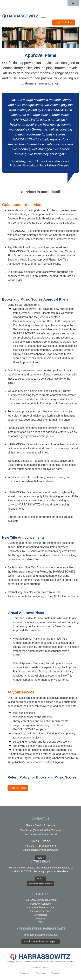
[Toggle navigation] (43, 19)
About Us (40, 919)
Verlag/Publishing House (41, 907)
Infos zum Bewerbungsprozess (41, 935)
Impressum (25, 973)
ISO (41, 922)
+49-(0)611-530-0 (47, 846)
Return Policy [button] (18, 788)
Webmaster (56, 973)
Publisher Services (40, 904)
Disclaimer (40, 973)
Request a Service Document (40, 900)
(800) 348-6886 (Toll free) (47, 830)
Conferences (40, 915)
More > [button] (40, 858)
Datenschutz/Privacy (41, 967)
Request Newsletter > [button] (40, 884)
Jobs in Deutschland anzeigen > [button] (41, 942)
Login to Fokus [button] (63, 22)
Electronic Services (40, 911)
